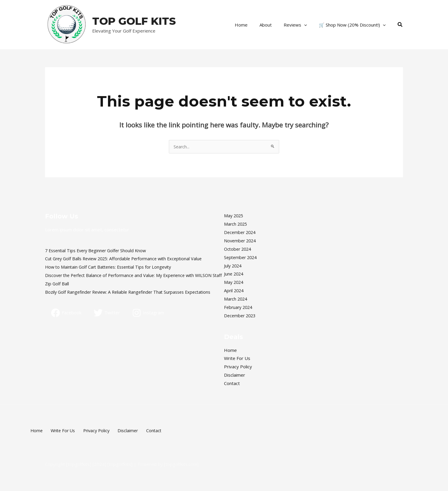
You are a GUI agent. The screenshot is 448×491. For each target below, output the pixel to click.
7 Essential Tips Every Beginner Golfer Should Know (98, 251)
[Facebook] (67, 313)
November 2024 (241, 241)
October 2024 (239, 249)
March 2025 (236, 224)
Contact (232, 384)
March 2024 (236, 299)
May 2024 (234, 282)
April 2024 (234, 291)
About (273, 25)
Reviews (300, 25)
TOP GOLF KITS (134, 21)
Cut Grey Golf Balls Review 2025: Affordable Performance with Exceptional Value (128, 259)
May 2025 (234, 216)
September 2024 (242, 258)
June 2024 (234, 274)
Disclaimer (235, 375)
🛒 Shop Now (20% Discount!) (354, 25)
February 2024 (239, 307)
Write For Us (237, 358)
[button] (400, 25)
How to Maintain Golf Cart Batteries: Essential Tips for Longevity (112, 267)
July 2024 (233, 266)
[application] (309, 25)
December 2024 (241, 233)
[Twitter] (107, 313)
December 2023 (241, 316)
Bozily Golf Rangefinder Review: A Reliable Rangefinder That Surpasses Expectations (132, 292)
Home (252, 25)
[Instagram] (149, 313)
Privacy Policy (238, 367)
